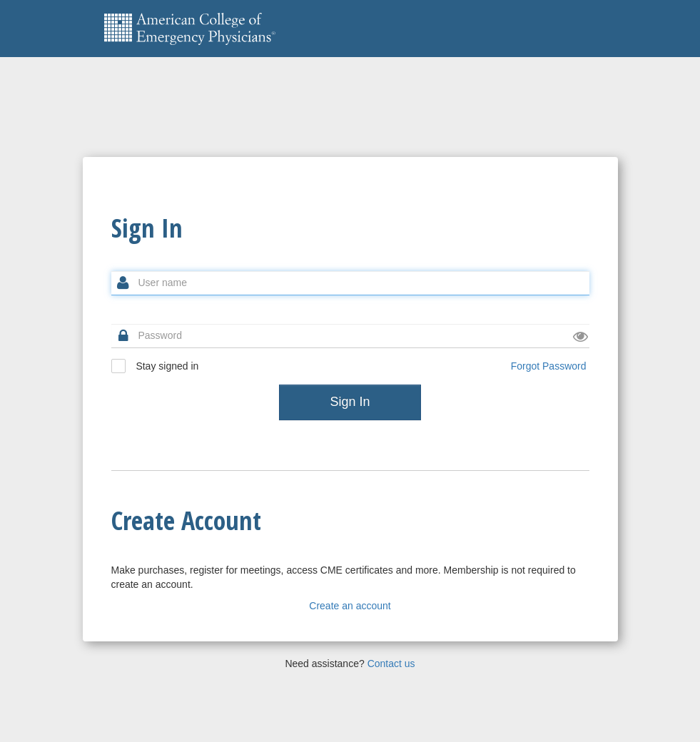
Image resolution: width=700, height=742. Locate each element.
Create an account (350, 606)
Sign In (350, 402)
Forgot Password (549, 366)
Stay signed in (155, 366)
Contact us (391, 664)
